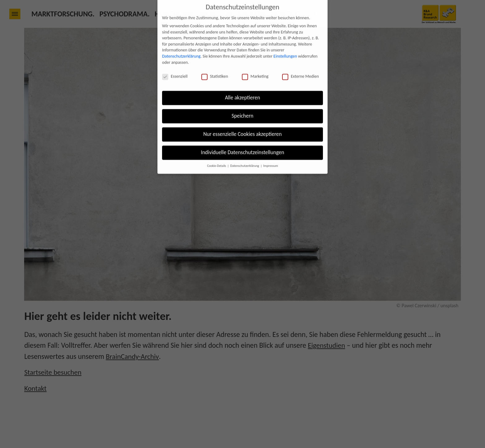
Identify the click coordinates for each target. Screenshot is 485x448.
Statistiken (215, 67)
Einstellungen (285, 47)
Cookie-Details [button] (217, 157)
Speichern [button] (243, 107)
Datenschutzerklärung (181, 47)
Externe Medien (300, 67)
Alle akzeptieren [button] (242, 89)
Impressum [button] (270, 157)
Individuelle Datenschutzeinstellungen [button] (242, 144)
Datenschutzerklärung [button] (245, 157)
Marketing (255, 67)
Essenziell (175, 67)
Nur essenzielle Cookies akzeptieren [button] (242, 125)
